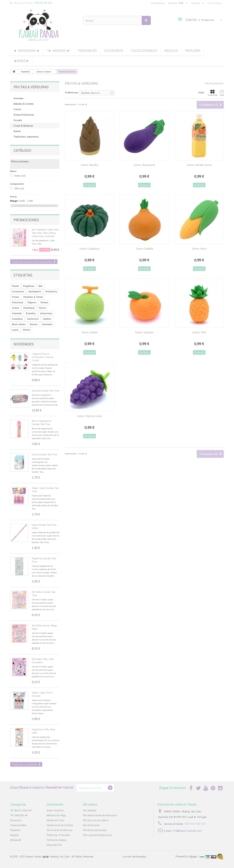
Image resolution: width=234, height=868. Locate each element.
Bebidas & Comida (23, 104)
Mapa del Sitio (54, 845)
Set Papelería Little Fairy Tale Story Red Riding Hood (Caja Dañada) (45, 233)
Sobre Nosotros (55, 810)
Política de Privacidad (58, 835)
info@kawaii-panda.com (187, 831)
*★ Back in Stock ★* (21, 810)
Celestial (17, 313)
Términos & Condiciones (60, 830)
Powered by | (187, 856)
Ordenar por (72, 92)
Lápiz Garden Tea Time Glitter (44, 526)
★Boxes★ (21, 61)
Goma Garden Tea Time (44, 454)
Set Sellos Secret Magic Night (45, 627)
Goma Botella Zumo (199, 165)
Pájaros (32, 302)
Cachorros (33, 319)
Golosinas (18, 302)
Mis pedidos (90, 810)
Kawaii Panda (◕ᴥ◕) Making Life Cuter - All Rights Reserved (60, 856)
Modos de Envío (55, 820)
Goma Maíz (199, 248)
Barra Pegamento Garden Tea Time (42, 422)
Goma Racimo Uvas (90, 416)
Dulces (34, 324)
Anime (16, 308)
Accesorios (114, 51)
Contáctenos (158, 3)
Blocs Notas (19, 324)
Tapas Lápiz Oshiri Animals (42, 694)
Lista (222, 93)
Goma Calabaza (89, 248)
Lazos (15, 330)
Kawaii (17, 131)
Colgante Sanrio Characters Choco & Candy (43, 357)
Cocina (17, 109)
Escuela (18, 120)
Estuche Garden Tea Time (46, 391)
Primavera (51, 291)
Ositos (27, 330)
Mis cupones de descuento (98, 835)
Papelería (193, 51)
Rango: (14, 201)
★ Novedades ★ (27, 51)
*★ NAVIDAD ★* (59, 51)
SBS (19, 188)
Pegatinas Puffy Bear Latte (44, 731)
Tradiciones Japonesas (26, 136)
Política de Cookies (56, 840)
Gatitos (47, 319)
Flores (42, 308)
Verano (44, 302)
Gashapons (35, 291)
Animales (19, 98)
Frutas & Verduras (23, 126)
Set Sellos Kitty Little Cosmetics (43, 661)
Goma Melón (90, 332)
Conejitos (17, 319)
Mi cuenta (90, 804)
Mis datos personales (95, 830)
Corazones (18, 291)
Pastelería (29, 308)
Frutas (16, 297)
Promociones (26, 220)
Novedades (24, 344)
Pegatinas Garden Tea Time (44, 560)
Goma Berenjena (144, 165)
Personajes (87, 51)
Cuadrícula (213, 93)
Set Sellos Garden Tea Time (44, 593)
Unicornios (46, 313)
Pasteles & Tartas (33, 297)
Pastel (15, 286)
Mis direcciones (91, 825)
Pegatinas (29, 286)
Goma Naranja (144, 332)
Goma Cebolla (144, 248)
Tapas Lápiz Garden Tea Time (45, 490)
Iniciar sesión (215, 3)
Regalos (171, 51)
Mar (41, 286)
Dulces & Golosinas (24, 115)
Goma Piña (199, 332)
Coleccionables (144, 51)
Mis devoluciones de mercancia (100, 815)
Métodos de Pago (56, 815)
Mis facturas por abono (96, 820)
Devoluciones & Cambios (60, 825)
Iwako (20, 176)
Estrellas (31, 313)
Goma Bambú (90, 165)
